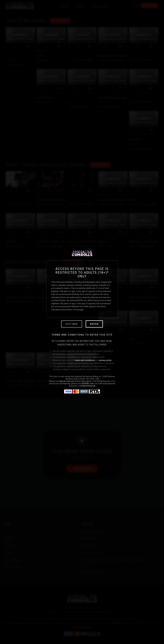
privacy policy (105, 360)
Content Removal (87, 386)
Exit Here (72, 324)
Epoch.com (65, 381)
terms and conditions (85, 360)
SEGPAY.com (88, 384)
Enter (94, 324)
